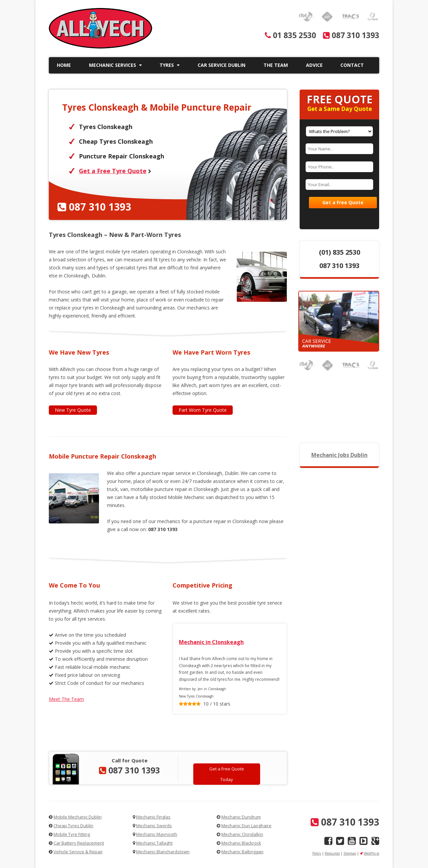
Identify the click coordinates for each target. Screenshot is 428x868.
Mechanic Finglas (153, 817)
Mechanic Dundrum (241, 817)
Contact (352, 65)
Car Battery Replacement (79, 843)
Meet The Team (66, 699)
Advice (314, 65)
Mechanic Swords (154, 826)
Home (64, 65)
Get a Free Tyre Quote (113, 171)
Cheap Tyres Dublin (73, 826)
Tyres (170, 65)
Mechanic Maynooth (157, 834)
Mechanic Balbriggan (242, 852)
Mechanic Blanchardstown (163, 852)
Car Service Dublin (222, 65)
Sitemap (350, 853)
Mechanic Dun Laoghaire (246, 826)
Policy (317, 853)
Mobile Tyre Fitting (72, 834)
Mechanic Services (115, 65)
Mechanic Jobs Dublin (339, 455)
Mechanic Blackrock (241, 843)
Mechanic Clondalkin (242, 834)
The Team (276, 65)
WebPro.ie (371, 853)
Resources (332, 853)
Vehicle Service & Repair (78, 852)
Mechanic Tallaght (154, 843)
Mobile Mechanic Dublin (78, 817)
